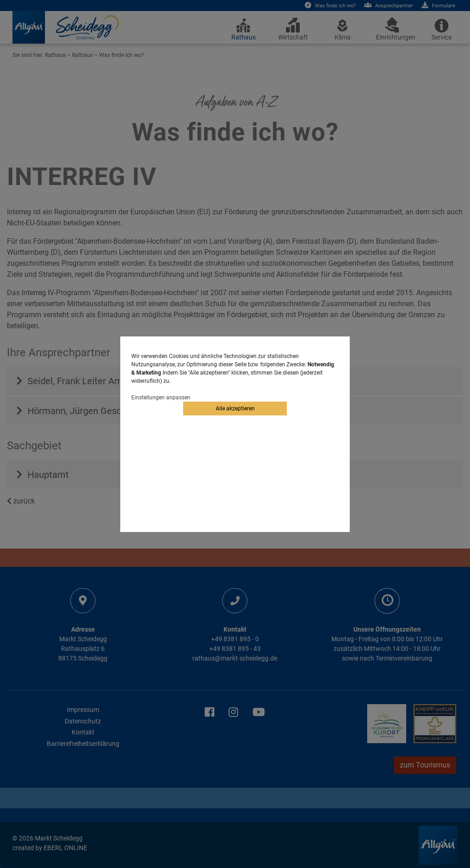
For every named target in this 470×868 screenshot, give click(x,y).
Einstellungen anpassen (161, 398)
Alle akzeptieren (235, 409)
